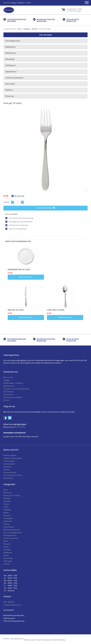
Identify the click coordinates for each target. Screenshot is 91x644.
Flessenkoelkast (10, 472)
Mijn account (8, 377)
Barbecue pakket (10, 455)
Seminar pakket (9, 464)
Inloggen (14, 3)
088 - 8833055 (9, 602)
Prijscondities (9, 392)
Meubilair (10, 59)
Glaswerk (7, 515)
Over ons (6, 3)
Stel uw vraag (46, 35)
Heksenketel (8, 478)
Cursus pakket (9, 461)
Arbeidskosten (9, 386)
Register (21, 3)
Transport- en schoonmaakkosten (16, 389)
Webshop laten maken (33, 640)
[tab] (45, 238)
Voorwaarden (9, 394)
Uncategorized (13, 41)
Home (19, 29)
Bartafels (7, 501)
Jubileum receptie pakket (13, 458)
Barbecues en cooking (12, 495)
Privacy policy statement (13, 397)
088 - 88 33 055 (20, 427)
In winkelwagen (46, 208)
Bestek (35, 29)
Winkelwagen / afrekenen (13, 383)
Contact (28, 3)
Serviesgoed (8, 518)
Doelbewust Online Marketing (53, 640)
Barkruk (6, 470)
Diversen (10, 96)
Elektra (9, 90)
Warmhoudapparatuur (12, 530)
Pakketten (10, 47)
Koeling (6, 524)
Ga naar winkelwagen (74, 11)
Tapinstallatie (9, 527)
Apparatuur (11, 71)
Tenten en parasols (11, 538)
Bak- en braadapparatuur (13, 532)
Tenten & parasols (14, 78)
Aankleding (8, 552)
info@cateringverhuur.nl (12, 605)
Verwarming (8, 558)
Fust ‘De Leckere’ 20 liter (13, 475)
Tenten (6, 547)
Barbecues (10, 53)
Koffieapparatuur (10, 535)
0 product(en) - (74, 9)
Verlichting (7, 561)
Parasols (7, 544)
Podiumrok (7, 467)
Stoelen (6, 504)
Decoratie (10, 84)
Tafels (6, 507)
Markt (6, 541)
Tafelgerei (27, 29)
